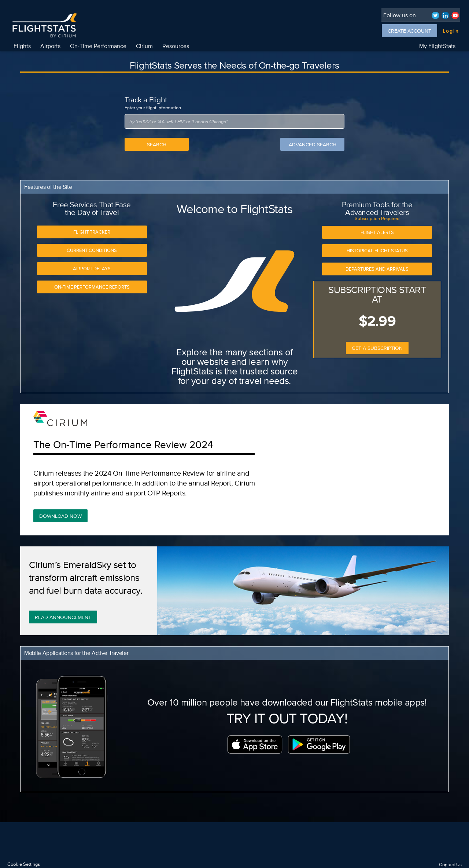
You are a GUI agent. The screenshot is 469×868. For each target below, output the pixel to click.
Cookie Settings (24, 864)
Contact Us (450, 865)
